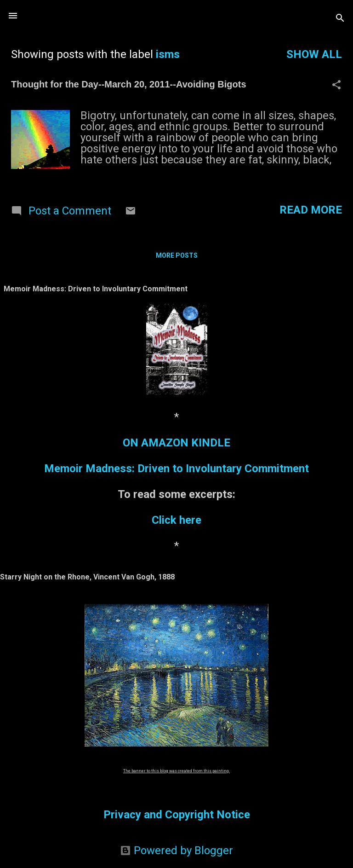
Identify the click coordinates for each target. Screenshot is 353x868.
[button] (336, 86)
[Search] (340, 19)
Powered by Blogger (176, 851)
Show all (314, 54)
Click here (176, 520)
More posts (177, 255)
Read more (311, 210)
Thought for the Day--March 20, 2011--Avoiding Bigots (129, 84)
